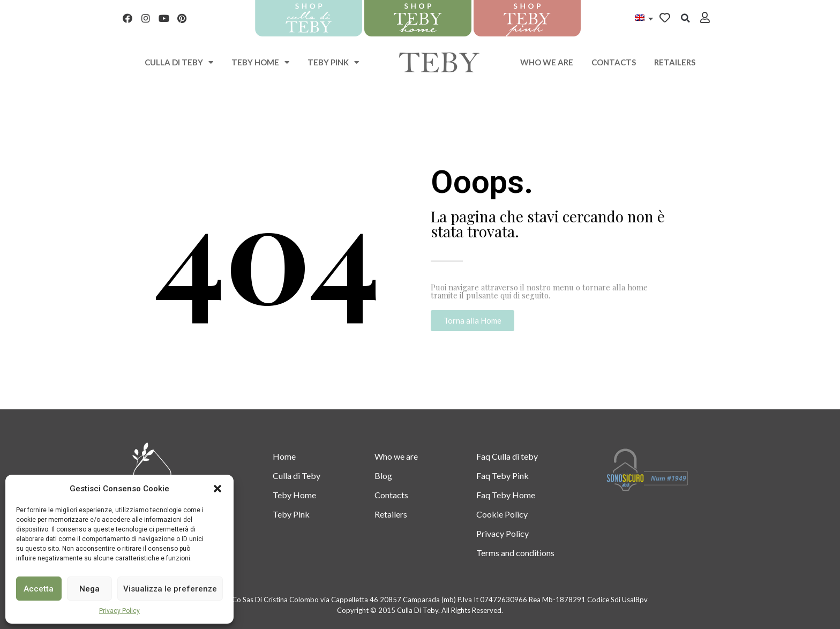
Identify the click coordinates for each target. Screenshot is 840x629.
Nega (89, 589)
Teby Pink (333, 62)
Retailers (675, 62)
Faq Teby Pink (502, 476)
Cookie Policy (502, 514)
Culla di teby (179, 62)
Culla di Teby (297, 476)
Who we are (547, 62)
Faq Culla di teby (507, 456)
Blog (383, 476)
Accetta (39, 589)
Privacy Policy (119, 611)
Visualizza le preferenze (170, 589)
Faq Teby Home (506, 495)
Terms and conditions (515, 553)
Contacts (614, 62)
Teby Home (260, 62)
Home (284, 456)
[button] (217, 489)
